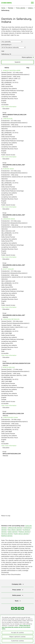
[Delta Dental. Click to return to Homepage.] (13, 3)
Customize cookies (17, 641)
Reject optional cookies (17, 637)
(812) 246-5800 (7, 432)
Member (11, 8)
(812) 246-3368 (7, 333)
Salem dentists (13, 532)
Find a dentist (21, 8)
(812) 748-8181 (6, 85)
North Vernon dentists (21, 534)
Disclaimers (5, 572)
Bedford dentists (7, 536)
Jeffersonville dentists (15, 528)
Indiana (30, 8)
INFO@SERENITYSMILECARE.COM (14, 115)
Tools (17, 601)
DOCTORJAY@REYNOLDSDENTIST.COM (16, 363)
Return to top (6, 516)
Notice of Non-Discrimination (11, 574)
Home (3, 8)
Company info (17, 584)
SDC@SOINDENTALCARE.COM (13, 413)
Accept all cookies (17, 633)
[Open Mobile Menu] (32, 3)
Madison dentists (24, 532)
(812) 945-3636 (7, 135)
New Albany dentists (15, 530)
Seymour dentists (7, 534)
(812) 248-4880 (7, 381)
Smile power (17, 595)
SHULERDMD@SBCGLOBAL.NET (14, 165)
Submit (18, 62)
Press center (17, 590)
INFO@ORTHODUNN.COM (12, 454)
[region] (17, 629)
